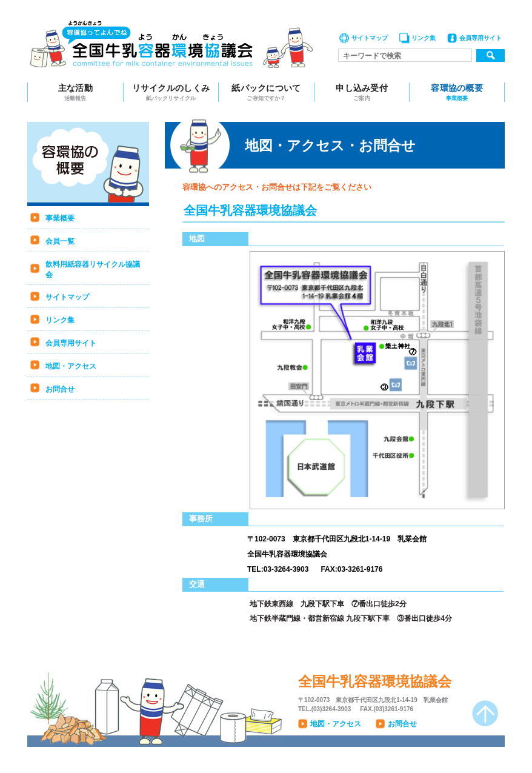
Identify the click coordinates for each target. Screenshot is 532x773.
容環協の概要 (457, 92)
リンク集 (424, 38)
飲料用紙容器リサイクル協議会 (93, 269)
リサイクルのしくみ (171, 92)
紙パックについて (266, 92)
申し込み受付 (362, 92)
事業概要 (60, 218)
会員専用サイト (480, 38)
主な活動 (75, 92)
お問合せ (60, 389)
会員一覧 (60, 241)
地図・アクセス (71, 366)
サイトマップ (370, 38)
